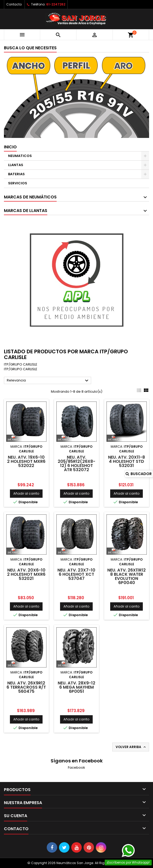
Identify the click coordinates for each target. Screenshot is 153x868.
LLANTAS (16, 165)
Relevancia (48, 381)
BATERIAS (16, 174)
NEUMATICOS (20, 156)
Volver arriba (131, 747)
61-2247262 (56, 4)
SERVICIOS (18, 183)
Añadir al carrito (26, 493)
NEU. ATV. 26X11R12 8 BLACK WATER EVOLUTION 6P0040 (126, 576)
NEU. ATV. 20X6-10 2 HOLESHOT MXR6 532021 (26, 574)
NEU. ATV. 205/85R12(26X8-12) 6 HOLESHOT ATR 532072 (76, 463)
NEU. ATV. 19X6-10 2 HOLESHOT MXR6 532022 (26, 461)
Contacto (14, 4)
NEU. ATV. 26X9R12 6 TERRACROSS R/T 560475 (26, 687)
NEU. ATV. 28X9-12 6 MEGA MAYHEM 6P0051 (76, 687)
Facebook (76, 767)
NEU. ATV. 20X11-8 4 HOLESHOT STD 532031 (126, 461)
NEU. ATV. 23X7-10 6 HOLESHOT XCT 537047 (76, 574)
